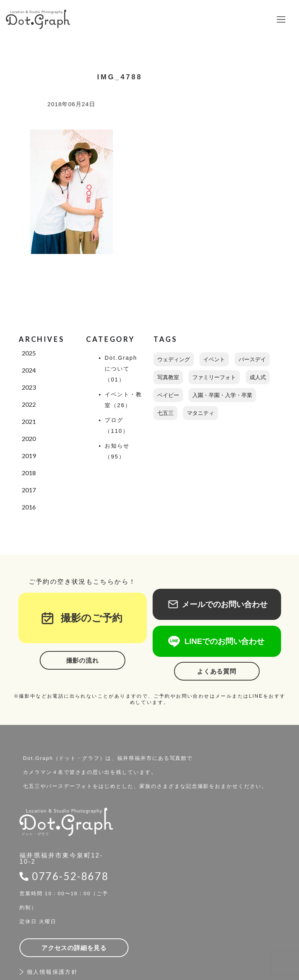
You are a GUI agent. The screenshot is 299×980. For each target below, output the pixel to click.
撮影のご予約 (86, 618)
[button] (281, 19)
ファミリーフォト (214, 377)
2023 (29, 387)
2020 (29, 438)
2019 (29, 456)
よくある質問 (217, 671)
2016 (29, 507)
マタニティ (201, 413)
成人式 (258, 377)
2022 (29, 404)
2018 (29, 473)
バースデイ (252, 359)
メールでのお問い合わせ (217, 604)
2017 (29, 490)
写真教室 (168, 377)
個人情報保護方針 (52, 972)
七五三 (165, 413)
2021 (29, 421)
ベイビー (168, 395)
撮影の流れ (83, 661)
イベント (214, 359)
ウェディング (174, 359)
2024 (29, 370)
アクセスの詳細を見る (74, 948)
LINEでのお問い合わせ (217, 641)
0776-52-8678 (70, 876)
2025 (29, 353)
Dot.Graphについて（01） (121, 369)
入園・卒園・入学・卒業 (222, 395)
